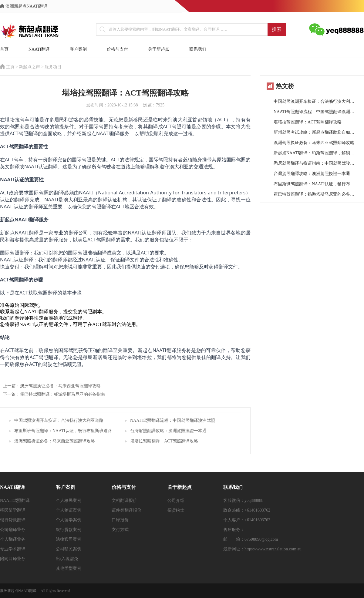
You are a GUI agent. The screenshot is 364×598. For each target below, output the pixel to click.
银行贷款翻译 (13, 520)
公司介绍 (176, 501)
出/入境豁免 (67, 559)
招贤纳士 (176, 510)
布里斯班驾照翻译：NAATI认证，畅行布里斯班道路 (63, 431)
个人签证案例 (69, 510)
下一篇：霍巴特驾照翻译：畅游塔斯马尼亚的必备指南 (54, 394)
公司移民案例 (69, 549)
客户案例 (78, 49)
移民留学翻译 (13, 510)
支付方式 (120, 530)
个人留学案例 (69, 520)
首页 (4, 49)
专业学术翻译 (13, 549)
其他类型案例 (69, 568)
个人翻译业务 (13, 539)
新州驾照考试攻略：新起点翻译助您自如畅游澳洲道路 (315, 132)
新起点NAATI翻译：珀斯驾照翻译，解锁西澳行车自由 (315, 153)
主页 (10, 67)
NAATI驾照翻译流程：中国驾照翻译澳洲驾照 (173, 420)
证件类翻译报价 (126, 510)
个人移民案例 (69, 501)
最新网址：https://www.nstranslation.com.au (262, 549)
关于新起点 (159, 49)
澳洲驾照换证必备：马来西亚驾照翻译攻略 (55, 441)
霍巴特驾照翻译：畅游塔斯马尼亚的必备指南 (315, 194)
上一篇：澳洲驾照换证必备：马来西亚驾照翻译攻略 (52, 386)
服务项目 (53, 67)
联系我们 (198, 49)
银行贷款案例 (69, 530)
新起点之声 (29, 67)
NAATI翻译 (39, 49)
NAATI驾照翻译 (15, 501)
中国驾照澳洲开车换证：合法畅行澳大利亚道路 (59, 420)
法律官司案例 (69, 539)
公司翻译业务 (13, 530)
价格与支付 (117, 49)
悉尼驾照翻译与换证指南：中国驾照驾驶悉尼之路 (315, 163)
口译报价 (120, 520)
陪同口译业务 (13, 559)
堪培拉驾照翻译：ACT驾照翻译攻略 (164, 441)
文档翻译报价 (124, 501)
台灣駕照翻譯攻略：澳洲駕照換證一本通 (168, 431)
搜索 (277, 29)
